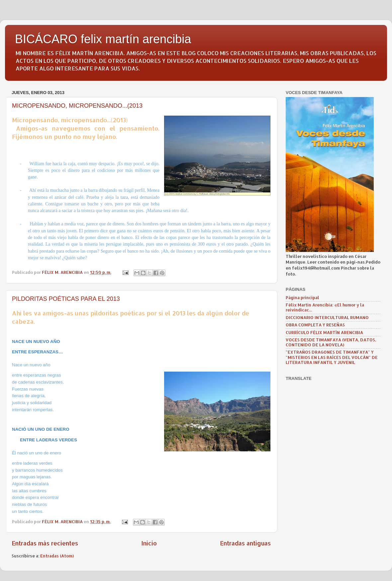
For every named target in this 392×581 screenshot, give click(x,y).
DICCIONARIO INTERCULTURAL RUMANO (327, 317)
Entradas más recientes (45, 543)
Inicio (149, 543)
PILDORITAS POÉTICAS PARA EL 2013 (66, 299)
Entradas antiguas (245, 543)
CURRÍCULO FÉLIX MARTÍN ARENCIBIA (324, 332)
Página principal (302, 297)
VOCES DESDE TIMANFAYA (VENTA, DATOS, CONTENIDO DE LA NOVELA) (331, 342)
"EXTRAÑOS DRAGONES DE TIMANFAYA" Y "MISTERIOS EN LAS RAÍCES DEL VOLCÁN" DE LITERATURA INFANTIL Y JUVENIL (332, 357)
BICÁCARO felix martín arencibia (103, 39)
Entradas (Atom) (57, 556)
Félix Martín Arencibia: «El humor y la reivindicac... (325, 307)
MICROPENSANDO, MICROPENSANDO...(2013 (77, 106)
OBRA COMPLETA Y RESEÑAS (315, 325)
